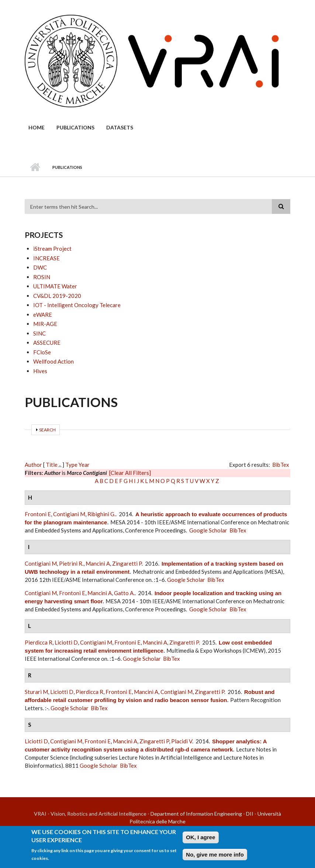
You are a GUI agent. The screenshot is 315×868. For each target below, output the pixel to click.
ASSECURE (47, 343)
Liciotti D (66, 642)
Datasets (120, 127)
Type (71, 465)
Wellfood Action (53, 361)
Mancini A (98, 563)
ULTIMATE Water (55, 286)
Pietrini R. (71, 563)
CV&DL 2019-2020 (57, 296)
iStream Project (52, 249)
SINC (39, 333)
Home (37, 127)
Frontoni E (38, 514)
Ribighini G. (101, 514)
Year (84, 465)
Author (33, 465)
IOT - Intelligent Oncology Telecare (77, 305)
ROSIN (42, 277)
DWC (40, 267)
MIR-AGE (45, 324)
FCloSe (42, 352)
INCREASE (46, 258)
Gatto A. (124, 593)
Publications (75, 127)
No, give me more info (215, 856)
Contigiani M (69, 514)
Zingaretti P (127, 563)
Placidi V (182, 741)
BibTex (281, 465)
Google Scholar (208, 530)
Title (52, 465)
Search (47, 430)
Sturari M (36, 692)
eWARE (43, 315)
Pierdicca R (39, 642)
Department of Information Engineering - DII (202, 814)
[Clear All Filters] (130, 473)
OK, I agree (200, 839)
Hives (40, 371)
